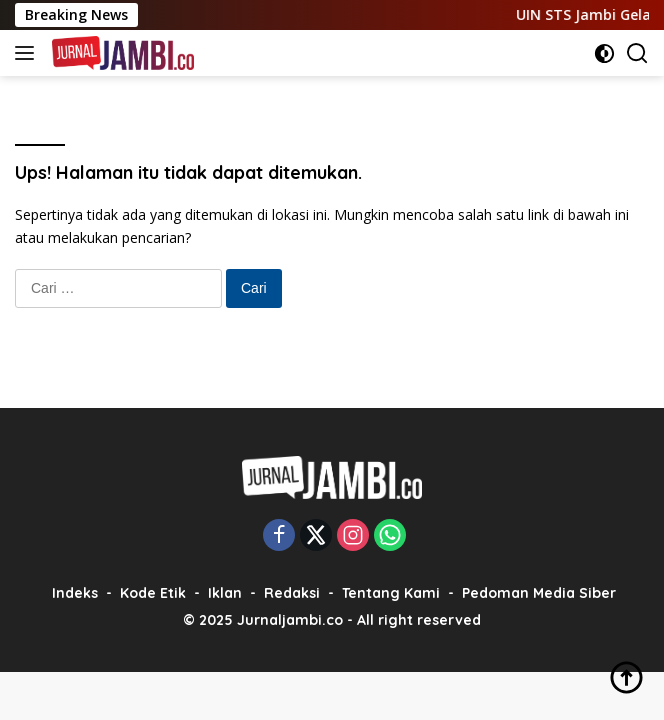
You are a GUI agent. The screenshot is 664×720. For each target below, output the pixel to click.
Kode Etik (153, 593)
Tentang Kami (391, 593)
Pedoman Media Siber (539, 593)
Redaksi (292, 593)
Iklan (225, 593)
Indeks (75, 593)
